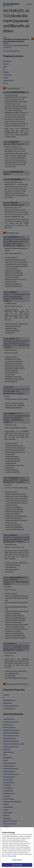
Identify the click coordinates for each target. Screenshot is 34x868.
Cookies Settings (17, 861)
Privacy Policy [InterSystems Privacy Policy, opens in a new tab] (12, 857)
